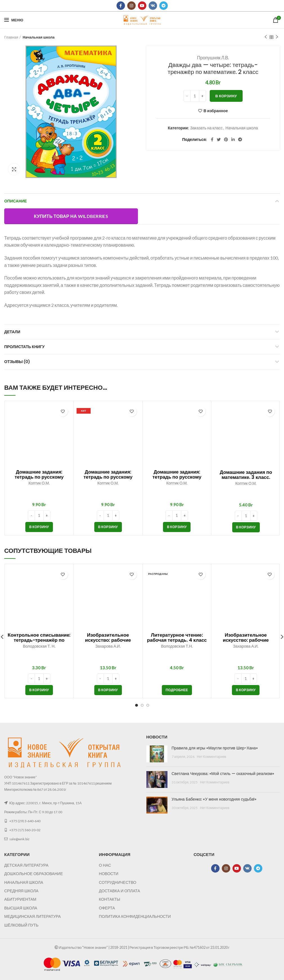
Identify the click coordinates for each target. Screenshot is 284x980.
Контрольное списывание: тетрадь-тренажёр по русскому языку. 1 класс (39, 640)
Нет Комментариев (211, 757)
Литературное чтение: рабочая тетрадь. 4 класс (177, 637)
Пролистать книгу (24, 347)
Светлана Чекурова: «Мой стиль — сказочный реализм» (223, 774)
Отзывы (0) (17, 362)
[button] (39, 527)
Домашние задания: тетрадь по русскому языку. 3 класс (177, 477)
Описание (15, 201)
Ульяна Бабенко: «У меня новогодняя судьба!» (214, 799)
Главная (11, 37)
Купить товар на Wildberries (71, 216)
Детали (12, 332)
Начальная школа (38, 37)
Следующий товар (277, 37)
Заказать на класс (206, 128)
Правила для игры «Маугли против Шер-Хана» (215, 748)
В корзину (226, 96)
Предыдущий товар (266, 37)
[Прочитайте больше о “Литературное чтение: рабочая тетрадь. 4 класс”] (177, 690)
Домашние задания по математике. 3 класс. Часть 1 (246, 477)
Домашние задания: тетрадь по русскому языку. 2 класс (39, 477)
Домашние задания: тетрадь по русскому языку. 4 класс (108, 477)
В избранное (216, 111)
